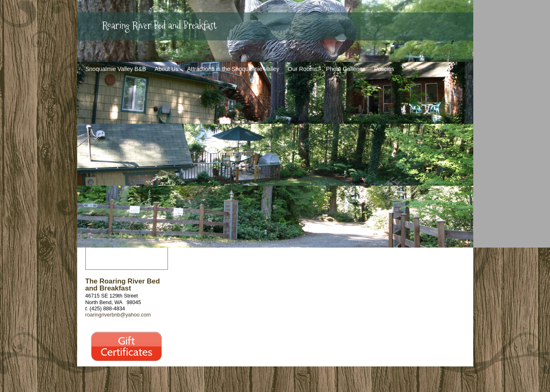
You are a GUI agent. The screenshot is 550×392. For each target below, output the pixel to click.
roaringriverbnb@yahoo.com (118, 315)
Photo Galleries (346, 69)
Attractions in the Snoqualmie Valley (233, 69)
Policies (384, 69)
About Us (167, 69)
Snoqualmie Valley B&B (116, 69)
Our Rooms (303, 69)
